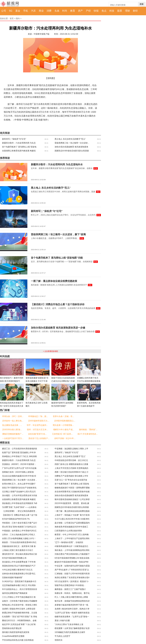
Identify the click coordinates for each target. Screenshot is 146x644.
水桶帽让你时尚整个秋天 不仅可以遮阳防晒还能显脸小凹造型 (89, 381)
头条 (57, 11)
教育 (73, 11)
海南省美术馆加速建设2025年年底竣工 (71, 527)
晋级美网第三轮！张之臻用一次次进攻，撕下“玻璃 (58, 234)
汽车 (33, 11)
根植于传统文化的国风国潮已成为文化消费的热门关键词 (63, 381)
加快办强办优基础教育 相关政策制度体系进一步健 (58, 328)
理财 (128, 11)
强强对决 (59, 640)
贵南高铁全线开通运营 (12, 628)
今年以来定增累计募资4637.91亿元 (17, 570)
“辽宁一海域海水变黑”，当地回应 (69, 542)
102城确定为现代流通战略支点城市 (70, 632)
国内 (18, 18)
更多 (96, 168)
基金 (18, 11)
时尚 (65, 11)
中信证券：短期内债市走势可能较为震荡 (72, 566)
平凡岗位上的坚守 (62, 636)
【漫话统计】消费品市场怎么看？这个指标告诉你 (58, 304)
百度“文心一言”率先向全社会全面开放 (71, 480)
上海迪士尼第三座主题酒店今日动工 (18, 550)
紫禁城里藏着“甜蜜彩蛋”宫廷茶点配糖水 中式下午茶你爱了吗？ (37, 381)
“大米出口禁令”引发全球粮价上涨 (69, 624)
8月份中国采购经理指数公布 (14, 558)
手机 (26, 11)
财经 (135, 11)
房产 (80, 11)
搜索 (142, 4)
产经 (88, 11)
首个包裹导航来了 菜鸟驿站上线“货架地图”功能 (57, 258)
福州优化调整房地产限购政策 (15, 593)
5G (11, 11)
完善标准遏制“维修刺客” (12, 578)
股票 (120, 11)
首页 (12, 18)
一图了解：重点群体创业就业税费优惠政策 (54, 281)
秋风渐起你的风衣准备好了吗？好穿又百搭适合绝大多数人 (12, 406)
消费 (49, 11)
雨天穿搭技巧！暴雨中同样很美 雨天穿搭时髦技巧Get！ (12, 381)
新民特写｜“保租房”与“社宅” (14, 139)
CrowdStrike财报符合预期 (13, 636)
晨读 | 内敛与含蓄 (62, 620)
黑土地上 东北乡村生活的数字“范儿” (70, 139)
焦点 (104, 11)
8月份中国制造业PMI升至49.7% (16, 519)
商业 (41, 11)
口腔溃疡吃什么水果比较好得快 (68, 531)
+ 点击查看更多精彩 (50, 351)
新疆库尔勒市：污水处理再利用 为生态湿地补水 (57, 164)
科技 (112, 11)
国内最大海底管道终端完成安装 (16, 632)
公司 (4, 11)
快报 (96, 11)
